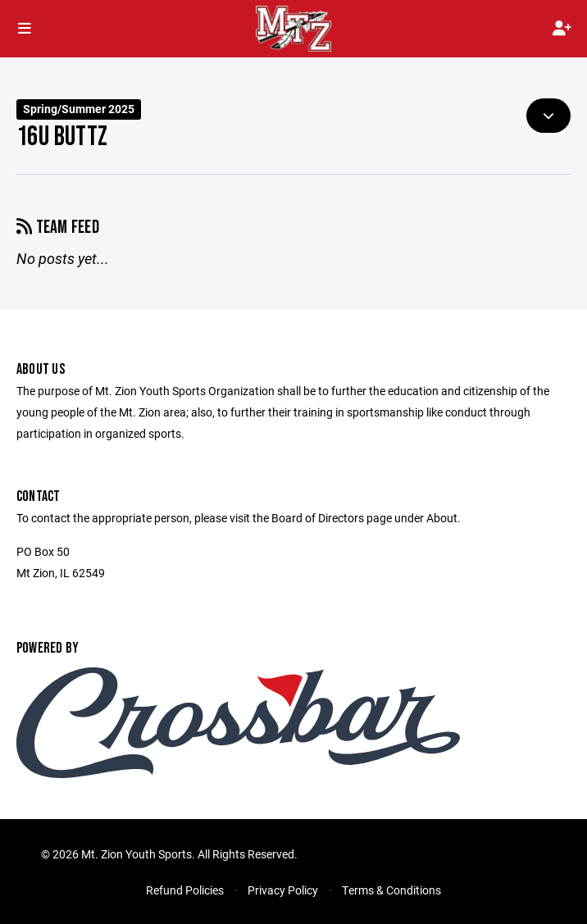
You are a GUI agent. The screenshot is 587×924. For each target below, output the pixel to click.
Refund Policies (185, 890)
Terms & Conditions (391, 890)
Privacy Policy (283, 890)
